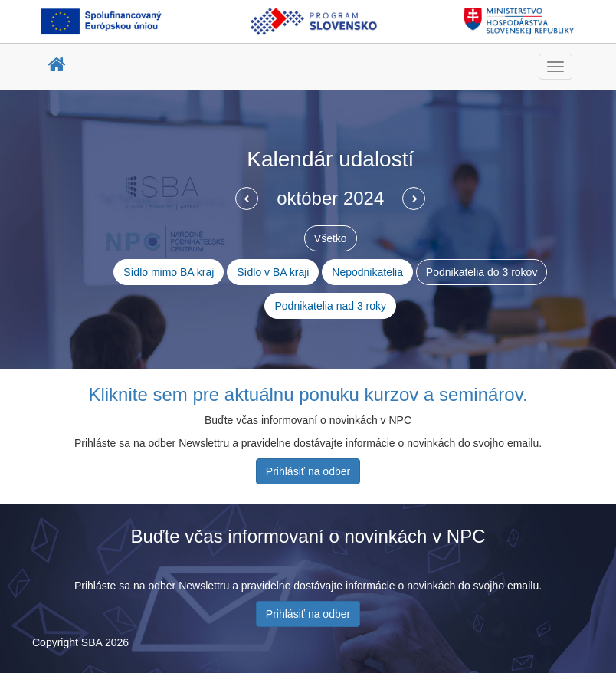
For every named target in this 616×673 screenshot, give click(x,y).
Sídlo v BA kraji (273, 272)
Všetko (331, 238)
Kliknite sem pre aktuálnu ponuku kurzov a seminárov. (308, 394)
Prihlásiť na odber (308, 471)
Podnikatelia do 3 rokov (482, 272)
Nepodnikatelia (367, 272)
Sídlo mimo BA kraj (169, 272)
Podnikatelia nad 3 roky (330, 306)
